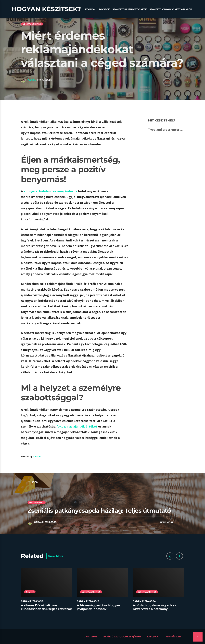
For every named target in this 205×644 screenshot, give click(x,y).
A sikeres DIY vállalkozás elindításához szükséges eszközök (46, 607)
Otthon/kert (37, 502)
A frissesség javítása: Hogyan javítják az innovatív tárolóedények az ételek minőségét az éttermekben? (98, 611)
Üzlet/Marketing (32, 24)
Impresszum (90, 637)
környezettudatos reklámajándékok (51, 191)
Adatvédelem (173, 637)
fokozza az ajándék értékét (77, 426)
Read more (168, 522)
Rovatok (104, 9)
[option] (47, 591)
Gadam (32, 80)
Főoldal (91, 9)
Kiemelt (30, 592)
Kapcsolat (153, 637)
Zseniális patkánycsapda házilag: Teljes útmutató (99, 511)
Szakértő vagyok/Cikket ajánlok (171, 9)
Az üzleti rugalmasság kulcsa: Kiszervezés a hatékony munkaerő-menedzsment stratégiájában (155, 611)
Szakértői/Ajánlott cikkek (130, 9)
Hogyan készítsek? (46, 9)
